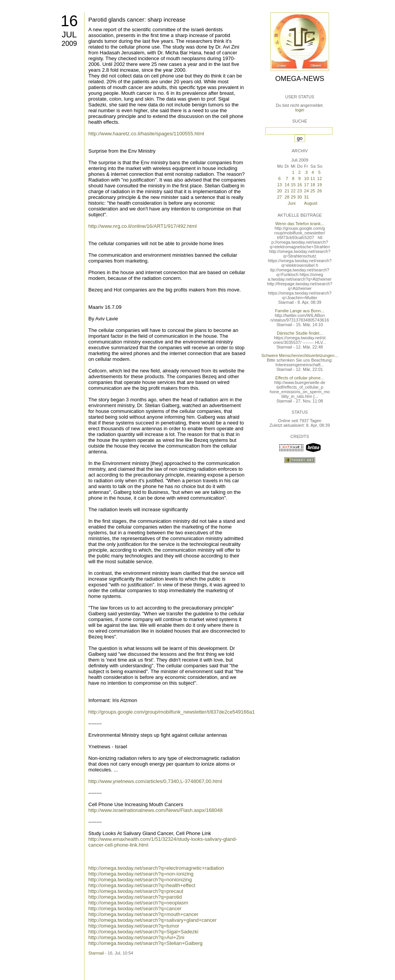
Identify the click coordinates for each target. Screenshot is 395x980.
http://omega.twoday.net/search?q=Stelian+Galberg (145, 943)
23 (299, 191)
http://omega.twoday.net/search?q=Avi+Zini (136, 937)
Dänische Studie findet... (300, 333)
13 (279, 185)
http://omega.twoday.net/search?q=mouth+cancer (143, 914)
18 (313, 185)
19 (319, 185)
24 (306, 191)
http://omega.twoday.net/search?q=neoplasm (138, 903)
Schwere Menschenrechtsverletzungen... (300, 355)
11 (313, 178)
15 (293, 185)
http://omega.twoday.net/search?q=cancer (135, 908)
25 (313, 191)
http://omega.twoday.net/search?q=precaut (136, 891)
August (311, 203)
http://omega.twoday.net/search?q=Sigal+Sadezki (143, 932)
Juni (292, 203)
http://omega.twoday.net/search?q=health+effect (142, 885)
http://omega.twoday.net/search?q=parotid (135, 897)
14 (287, 185)
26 (319, 191)
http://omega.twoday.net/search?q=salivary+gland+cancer (153, 920)
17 (306, 185)
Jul (69, 35)
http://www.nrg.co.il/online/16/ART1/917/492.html (143, 226)
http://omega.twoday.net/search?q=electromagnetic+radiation (156, 868)
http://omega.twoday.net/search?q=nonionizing (140, 880)
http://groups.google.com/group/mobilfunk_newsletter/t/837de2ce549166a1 (171, 712)
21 (287, 191)
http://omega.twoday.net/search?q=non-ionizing (141, 874)
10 (306, 178)
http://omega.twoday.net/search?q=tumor (134, 926)
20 (279, 191)
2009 (69, 44)
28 (287, 197)
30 (299, 197)
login (300, 110)
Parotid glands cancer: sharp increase (137, 19)
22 (293, 191)
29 (293, 197)
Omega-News (300, 79)
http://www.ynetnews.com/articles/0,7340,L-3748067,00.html (155, 781)
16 (69, 21)
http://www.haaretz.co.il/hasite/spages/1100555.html (146, 134)
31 (306, 197)
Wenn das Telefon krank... (300, 224)
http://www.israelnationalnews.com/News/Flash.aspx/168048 (155, 810)
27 (279, 197)
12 (319, 178)
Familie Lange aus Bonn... (300, 311)
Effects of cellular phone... (300, 378)
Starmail (96, 953)
